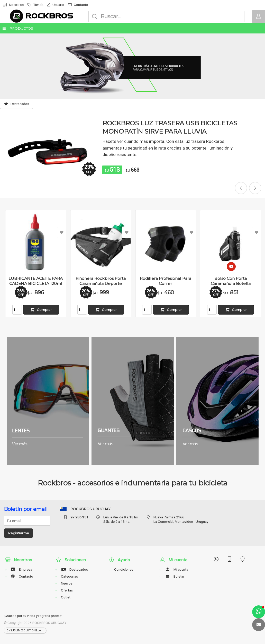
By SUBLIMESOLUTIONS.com (25, 630)
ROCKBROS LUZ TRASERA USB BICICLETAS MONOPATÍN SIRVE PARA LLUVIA (170, 127)
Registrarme (19, 533)
